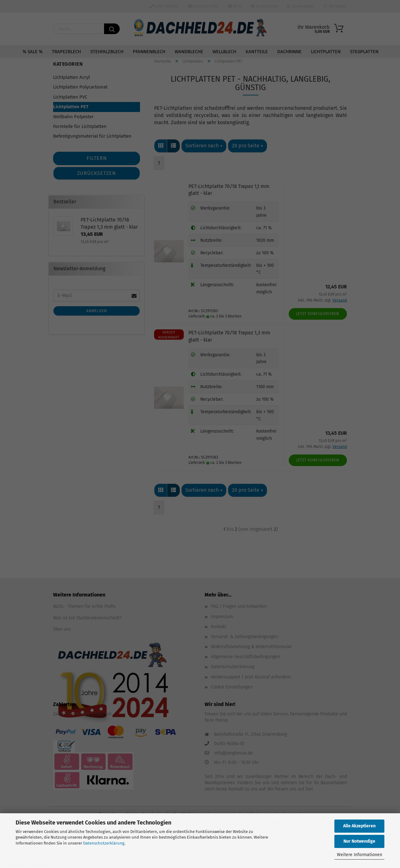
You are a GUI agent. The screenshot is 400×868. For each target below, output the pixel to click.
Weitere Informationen (360, 855)
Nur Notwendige (359, 841)
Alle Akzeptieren (359, 826)
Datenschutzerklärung (104, 843)
